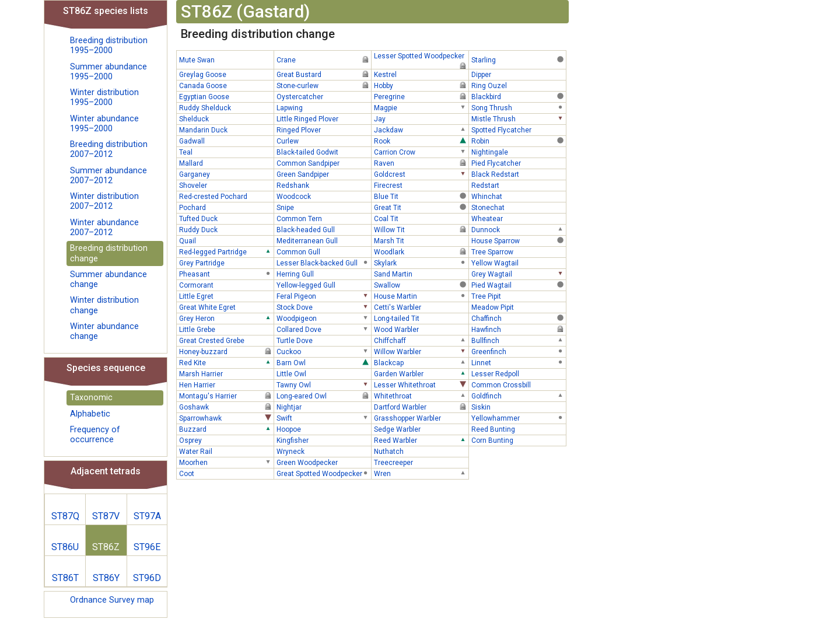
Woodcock (324, 196)
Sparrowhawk (226, 418)
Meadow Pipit (519, 307)
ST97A (147, 516)
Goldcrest (421, 174)
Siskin (519, 407)
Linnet (519, 362)
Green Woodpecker (324, 462)
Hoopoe (324, 429)
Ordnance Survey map (112, 600)
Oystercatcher (324, 96)
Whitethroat (421, 396)
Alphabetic (90, 414)
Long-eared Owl (324, 396)
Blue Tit (421, 196)
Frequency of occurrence (95, 435)
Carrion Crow (421, 152)
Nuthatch (421, 451)
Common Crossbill (519, 384)
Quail (226, 240)
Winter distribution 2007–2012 (104, 201)
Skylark (421, 263)
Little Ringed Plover (324, 118)
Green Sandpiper (324, 174)
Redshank (324, 185)
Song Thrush (519, 107)
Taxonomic (91, 398)
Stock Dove (324, 307)
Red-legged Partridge (226, 251)
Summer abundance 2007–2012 (108, 176)
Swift (324, 418)
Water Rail (226, 451)
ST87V (106, 516)
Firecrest (421, 185)
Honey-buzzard (226, 351)
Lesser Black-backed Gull (324, 263)
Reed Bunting (519, 429)
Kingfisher (324, 440)
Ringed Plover (324, 130)
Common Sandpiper (324, 163)
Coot (226, 473)
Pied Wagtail (519, 285)
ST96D (147, 578)
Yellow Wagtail (519, 263)
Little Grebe (226, 329)
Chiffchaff (421, 340)
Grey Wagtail (519, 274)
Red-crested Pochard (226, 196)
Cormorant (226, 285)
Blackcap (421, 362)
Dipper (519, 74)
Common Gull (324, 251)
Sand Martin (421, 274)
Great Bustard (324, 74)
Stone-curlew (324, 85)
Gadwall (226, 141)
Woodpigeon (324, 318)
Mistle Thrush (519, 118)
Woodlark (421, 251)
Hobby (421, 85)
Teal (226, 152)
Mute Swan (226, 60)
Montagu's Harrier (226, 396)
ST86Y (106, 578)
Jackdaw (421, 130)
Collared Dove (324, 329)
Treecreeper (421, 462)
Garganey (226, 174)
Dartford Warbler (421, 407)
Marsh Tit (421, 240)
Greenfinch (519, 351)
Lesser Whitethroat (421, 384)
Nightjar (324, 407)
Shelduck (226, 118)
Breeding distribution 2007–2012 (109, 149)
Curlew (324, 141)
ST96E (147, 547)
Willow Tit (421, 229)
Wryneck (324, 451)
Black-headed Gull (324, 229)
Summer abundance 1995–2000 (108, 72)
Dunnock (519, 229)
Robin (519, 141)
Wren (421, 473)
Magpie (421, 107)
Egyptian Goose (226, 96)
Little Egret (226, 296)
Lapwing (324, 107)
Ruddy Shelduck (226, 107)
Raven (421, 163)
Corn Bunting (519, 440)
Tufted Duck (226, 218)
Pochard (226, 207)
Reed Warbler (421, 440)
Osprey (226, 440)
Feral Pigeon (324, 296)
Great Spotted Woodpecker (324, 473)
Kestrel (421, 74)
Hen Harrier (226, 384)
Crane (324, 60)
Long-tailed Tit (421, 318)
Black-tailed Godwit (324, 152)
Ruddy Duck (226, 229)
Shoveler (226, 185)
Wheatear (519, 218)
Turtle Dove (324, 340)
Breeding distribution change (109, 253)
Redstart (519, 185)
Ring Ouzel (519, 85)
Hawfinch (519, 329)
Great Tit (421, 207)
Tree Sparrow (519, 251)
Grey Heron (226, 318)
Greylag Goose (226, 74)
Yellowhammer (519, 418)
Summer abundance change (108, 279)
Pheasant (226, 274)
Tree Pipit (519, 296)
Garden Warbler (421, 373)
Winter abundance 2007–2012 (104, 228)
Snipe (324, 207)
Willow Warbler (421, 351)
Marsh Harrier (226, 373)
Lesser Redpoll (519, 373)
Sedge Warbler (421, 429)
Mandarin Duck (226, 130)
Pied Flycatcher (519, 163)
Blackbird (519, 96)
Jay (421, 118)
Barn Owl (324, 362)
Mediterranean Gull (324, 240)
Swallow (421, 285)
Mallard (226, 163)
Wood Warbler (421, 329)
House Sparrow (519, 240)
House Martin (421, 296)
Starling (519, 60)
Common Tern (324, 218)
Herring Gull (324, 274)
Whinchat (519, 196)
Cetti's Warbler (421, 307)
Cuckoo (324, 351)
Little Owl (324, 373)
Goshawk (226, 407)
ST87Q (65, 516)
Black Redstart (519, 174)
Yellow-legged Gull (324, 285)
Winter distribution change (104, 305)
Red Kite (226, 362)
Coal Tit (421, 218)
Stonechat (519, 207)
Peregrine (421, 96)
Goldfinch (519, 396)
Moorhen (226, 462)
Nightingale (519, 152)
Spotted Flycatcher (519, 130)
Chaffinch (519, 318)
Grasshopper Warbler (421, 418)
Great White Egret (226, 307)
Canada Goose (226, 85)
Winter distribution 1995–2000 (104, 97)
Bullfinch (519, 340)
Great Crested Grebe (226, 340)
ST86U (65, 547)
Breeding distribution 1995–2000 (109, 46)
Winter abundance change (104, 331)
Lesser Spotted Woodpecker (421, 57)
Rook (421, 141)
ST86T (65, 578)
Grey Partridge (226, 263)
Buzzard (226, 429)
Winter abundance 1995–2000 (104, 124)
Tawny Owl (324, 384)
